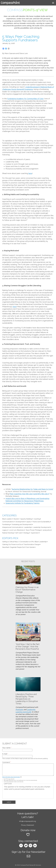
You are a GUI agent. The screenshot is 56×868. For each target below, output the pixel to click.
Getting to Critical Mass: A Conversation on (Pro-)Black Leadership (24, 542)
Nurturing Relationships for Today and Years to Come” (33, 489)
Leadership (28, 527)
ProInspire (19, 710)
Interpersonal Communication (12, 527)
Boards (16, 519)
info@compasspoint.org (28, 821)
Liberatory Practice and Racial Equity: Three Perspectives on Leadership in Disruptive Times (27, 699)
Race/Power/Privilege (33, 530)
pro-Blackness (19, 530)
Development (20, 522)
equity (28, 522)
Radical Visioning (8, 533)
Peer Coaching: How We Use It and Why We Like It (29, 494)
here (30, 173)
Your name (7, 748)
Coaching (37, 519)
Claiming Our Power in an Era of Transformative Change (21, 544)
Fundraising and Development (22, 524)
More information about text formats (11, 777)
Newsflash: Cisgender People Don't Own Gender (18, 547)
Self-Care (18, 533)
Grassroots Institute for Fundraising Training (22, 503)
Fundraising (6, 524)
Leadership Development (42, 527)
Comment (7, 762)
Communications (8, 522)
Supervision (35, 533)
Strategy (26, 533)
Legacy (5, 530)
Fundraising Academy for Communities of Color (25, 99)
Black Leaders (7, 519)
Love (11, 530)
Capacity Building (26, 519)
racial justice (47, 530)
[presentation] (18, 794)
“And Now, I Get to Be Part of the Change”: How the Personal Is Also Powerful (28, 647)
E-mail (5, 754)
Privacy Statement (28, 825)
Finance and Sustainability (41, 522)
